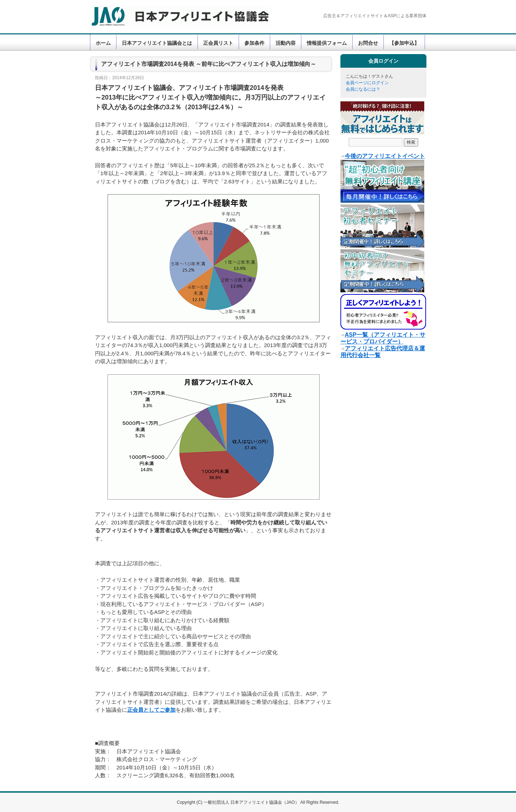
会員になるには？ (363, 89)
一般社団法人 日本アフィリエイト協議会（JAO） (252, 802)
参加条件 (254, 43)
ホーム (103, 43)
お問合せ (368, 43)
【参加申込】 (404, 43)
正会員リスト (218, 43)
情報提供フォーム (327, 43)
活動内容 (286, 43)
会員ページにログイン (367, 83)
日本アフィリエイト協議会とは (157, 43)
